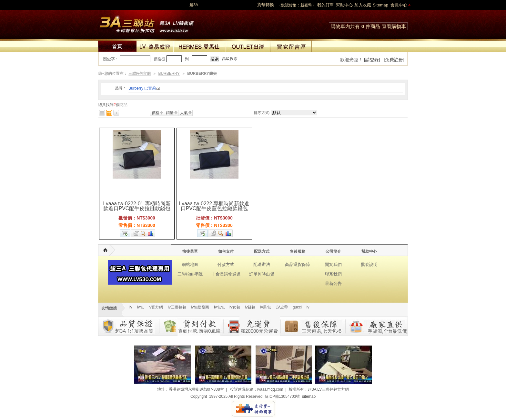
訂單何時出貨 (262, 274)
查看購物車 (394, 26)
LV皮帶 (282, 307)
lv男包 (265, 307)
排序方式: (262, 113)
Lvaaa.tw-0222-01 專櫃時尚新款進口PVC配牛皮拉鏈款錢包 (137, 206)
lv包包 (219, 307)
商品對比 (151, 233)
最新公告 (333, 283)
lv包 (147, 23)
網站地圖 (190, 264)
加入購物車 (125, 233)
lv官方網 (156, 307)
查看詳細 (143, 233)
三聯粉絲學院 (190, 274)
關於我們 (333, 264)
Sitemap (380, 5)
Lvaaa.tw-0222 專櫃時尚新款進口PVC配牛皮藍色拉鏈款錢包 (214, 206)
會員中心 (399, 5)
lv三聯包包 (177, 307)
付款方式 (226, 264)
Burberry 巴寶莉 (144, 88)
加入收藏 (363, 5)
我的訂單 (326, 5)
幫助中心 (344, 5)
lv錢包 (250, 307)
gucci (297, 307)
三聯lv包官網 (140, 73)
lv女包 (235, 307)
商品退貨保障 (298, 264)
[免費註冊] (394, 60)
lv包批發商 (200, 307)
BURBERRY (169, 73)
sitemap (309, 396)
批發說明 (369, 264)
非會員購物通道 (226, 274)
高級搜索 (230, 59)
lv (131, 307)
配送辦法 (262, 264)
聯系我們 (333, 274)
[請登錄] (372, 60)
